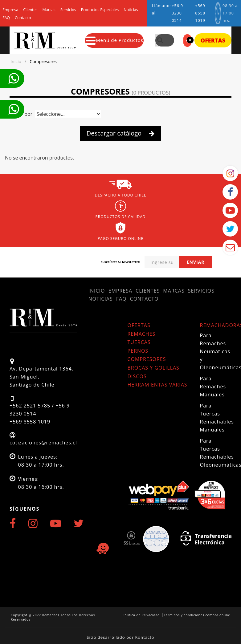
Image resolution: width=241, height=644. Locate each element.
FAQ (6, 18)
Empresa (10, 10)
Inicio (97, 291)
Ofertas (213, 40)
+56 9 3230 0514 (177, 13)
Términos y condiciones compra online (197, 615)
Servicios (68, 10)
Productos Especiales (100, 10)
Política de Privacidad (141, 615)
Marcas (49, 10)
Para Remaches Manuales (213, 387)
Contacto (23, 18)
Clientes (30, 10)
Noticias (131, 10)
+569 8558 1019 (200, 13)
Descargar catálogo (121, 133)
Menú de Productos (114, 41)
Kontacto (145, 637)
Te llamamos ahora (14, 79)
